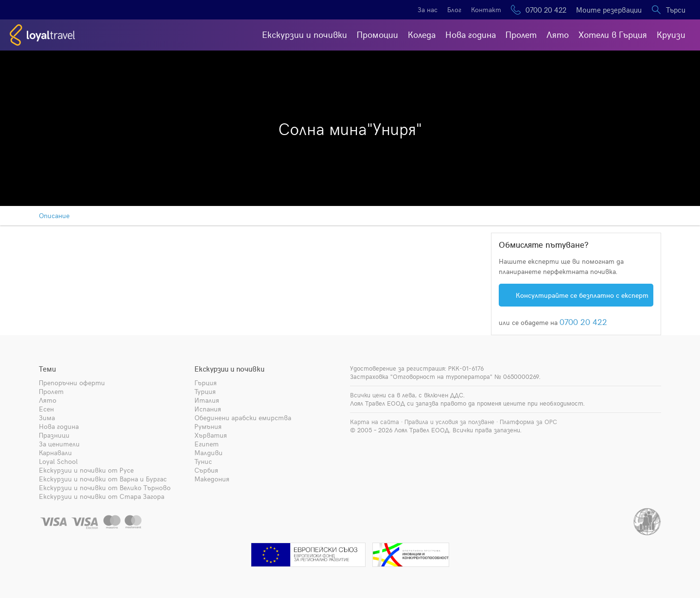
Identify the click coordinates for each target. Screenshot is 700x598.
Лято (558, 34)
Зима (47, 418)
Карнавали (55, 453)
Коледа (422, 34)
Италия (207, 400)
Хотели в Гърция (613, 34)
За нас (428, 9)
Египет (207, 444)
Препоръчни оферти (72, 383)
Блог (454, 9)
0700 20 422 (546, 10)
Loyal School (58, 461)
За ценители (59, 444)
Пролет (521, 34)
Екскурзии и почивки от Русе (86, 470)
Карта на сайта (375, 422)
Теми (47, 369)
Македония (212, 479)
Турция (205, 391)
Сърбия (206, 470)
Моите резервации (609, 10)
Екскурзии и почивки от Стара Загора (102, 496)
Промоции (377, 34)
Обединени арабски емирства (243, 418)
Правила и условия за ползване (449, 422)
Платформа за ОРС (528, 422)
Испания (208, 409)
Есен (46, 409)
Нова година (471, 34)
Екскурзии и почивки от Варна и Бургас (103, 479)
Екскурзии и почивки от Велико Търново (105, 487)
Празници (54, 435)
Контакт (486, 9)
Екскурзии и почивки (305, 34)
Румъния (208, 426)
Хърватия (211, 435)
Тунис (203, 461)
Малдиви (209, 453)
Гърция (206, 383)
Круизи (671, 34)
